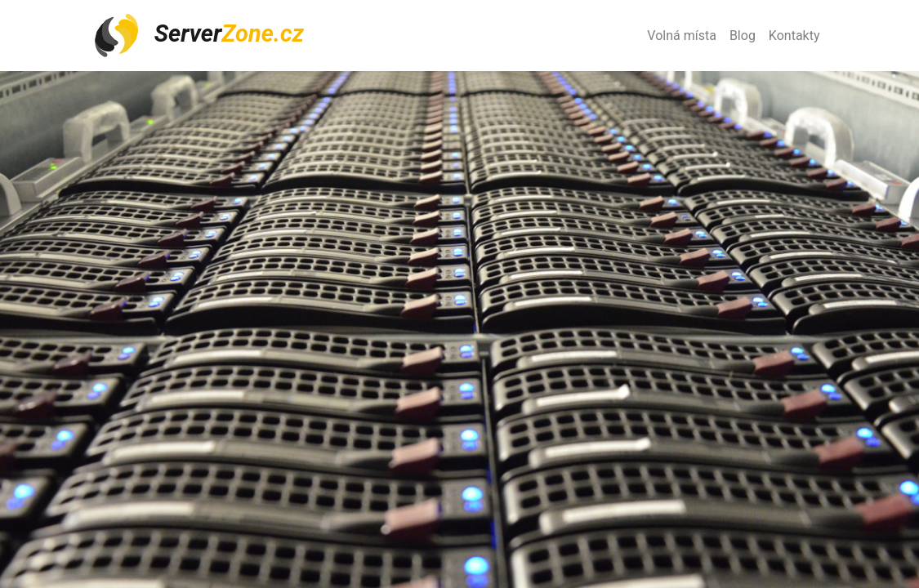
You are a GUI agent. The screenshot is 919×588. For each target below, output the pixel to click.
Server (199, 36)
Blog (743, 36)
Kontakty (794, 36)
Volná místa (682, 36)
